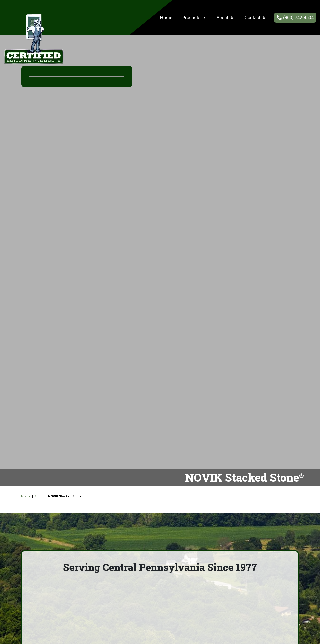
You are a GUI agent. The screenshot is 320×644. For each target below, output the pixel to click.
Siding (39, 496)
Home (166, 17)
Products (195, 18)
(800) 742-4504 (298, 17)
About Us (226, 17)
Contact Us (256, 17)
